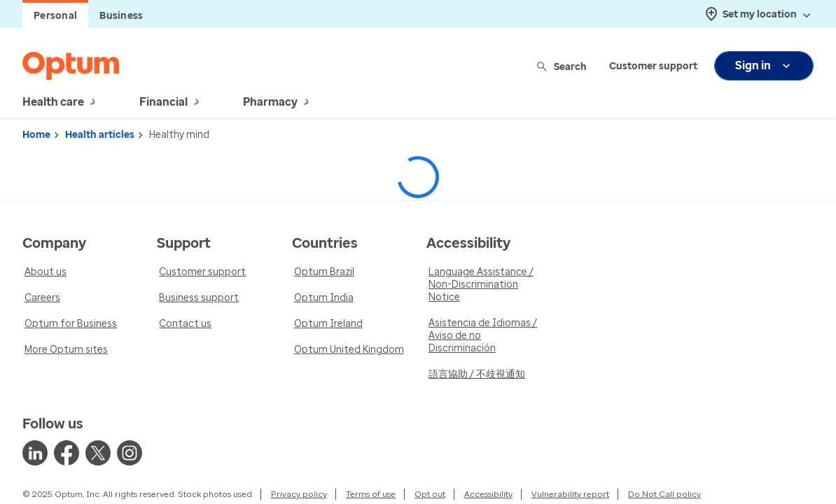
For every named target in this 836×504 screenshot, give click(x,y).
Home (36, 135)
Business (121, 16)
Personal (55, 16)
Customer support (653, 66)
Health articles (100, 135)
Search (563, 66)
